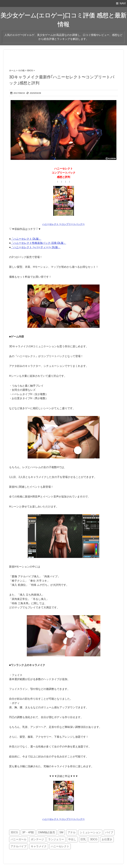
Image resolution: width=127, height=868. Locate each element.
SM (61, 832)
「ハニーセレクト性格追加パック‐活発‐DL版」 (38, 243)
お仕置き (107, 839)
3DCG (14, 832)
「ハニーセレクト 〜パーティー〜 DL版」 (36, 247)
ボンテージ (37, 839)
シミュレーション (90, 832)
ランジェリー (56, 839)
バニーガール (19, 839)
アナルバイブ (19, 846)
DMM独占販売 (47, 832)
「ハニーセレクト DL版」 (26, 239)
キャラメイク (39, 846)
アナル (72, 832)
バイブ (109, 832)
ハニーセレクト (60, 846)
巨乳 (83, 839)
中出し (72, 839)
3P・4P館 (28, 832)
